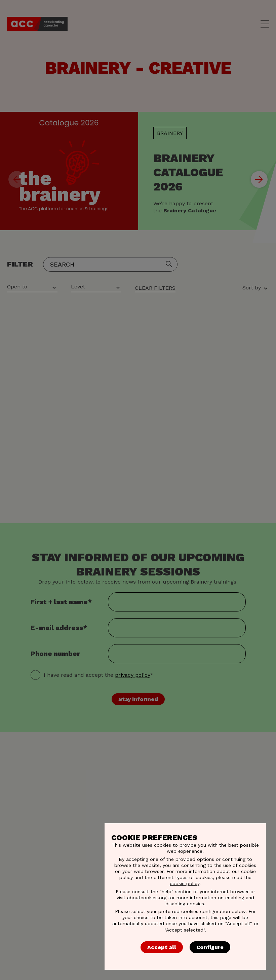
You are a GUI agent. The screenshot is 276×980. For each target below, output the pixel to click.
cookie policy (185, 883)
